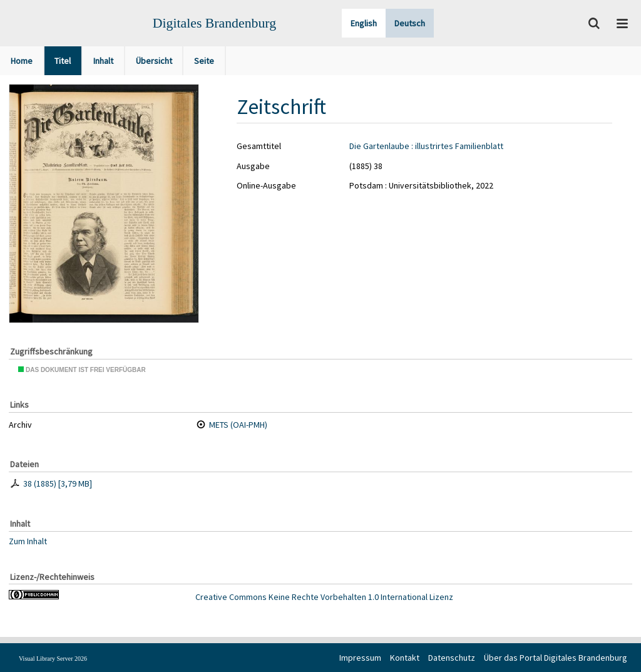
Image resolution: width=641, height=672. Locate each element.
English (364, 23)
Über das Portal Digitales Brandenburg (556, 658)
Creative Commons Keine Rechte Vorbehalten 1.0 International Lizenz (324, 597)
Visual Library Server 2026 (53, 659)
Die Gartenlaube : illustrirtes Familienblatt (426, 146)
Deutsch (410, 23)
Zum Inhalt (28, 540)
